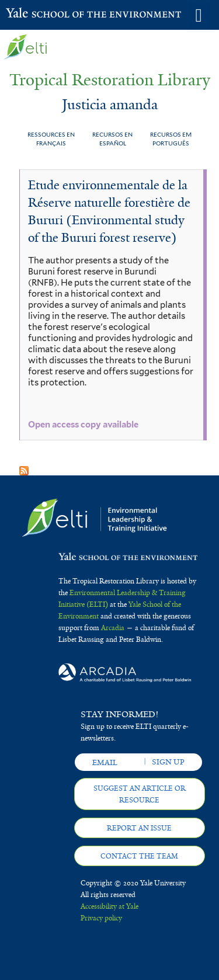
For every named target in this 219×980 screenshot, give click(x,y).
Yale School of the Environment (35, 14)
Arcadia (113, 628)
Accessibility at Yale (109, 906)
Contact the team (139, 856)
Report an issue (139, 828)
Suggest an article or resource (140, 794)
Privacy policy (101, 918)
